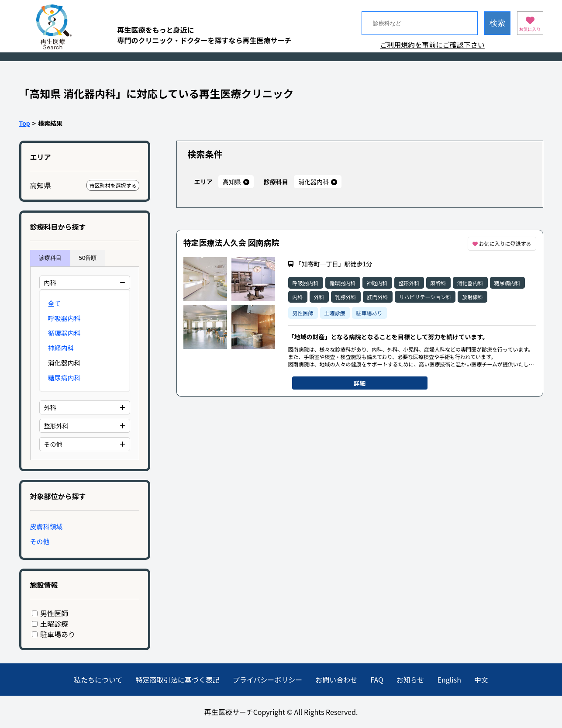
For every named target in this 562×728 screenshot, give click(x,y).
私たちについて (98, 680)
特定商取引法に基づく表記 (178, 680)
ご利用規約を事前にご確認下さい (432, 45)
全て (55, 303)
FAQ (377, 680)
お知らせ (410, 680)
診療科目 (50, 258)
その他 (40, 541)
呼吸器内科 (64, 318)
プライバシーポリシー (268, 680)
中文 (481, 680)
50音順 (88, 258)
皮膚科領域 (47, 526)
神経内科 (61, 348)
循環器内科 (64, 333)
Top (25, 123)
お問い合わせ (336, 680)
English (449, 680)
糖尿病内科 (64, 378)
